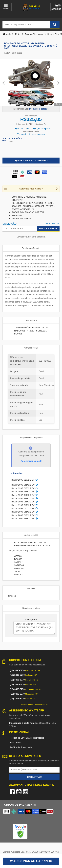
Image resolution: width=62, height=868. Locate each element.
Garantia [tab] (31, 589)
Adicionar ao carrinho (31, 861)
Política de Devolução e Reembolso (27, 738)
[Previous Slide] (3, 83)
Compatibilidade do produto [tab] (31, 438)
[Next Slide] (59, 83)
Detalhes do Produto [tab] (31, 248)
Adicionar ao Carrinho (31, 161)
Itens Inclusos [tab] (31, 320)
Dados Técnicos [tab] (31, 535)
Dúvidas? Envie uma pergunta (31, 237)
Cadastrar (34, 777)
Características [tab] (31, 348)
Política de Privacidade (21, 747)
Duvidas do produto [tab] (31, 608)
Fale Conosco (17, 742)
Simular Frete (48, 229)
